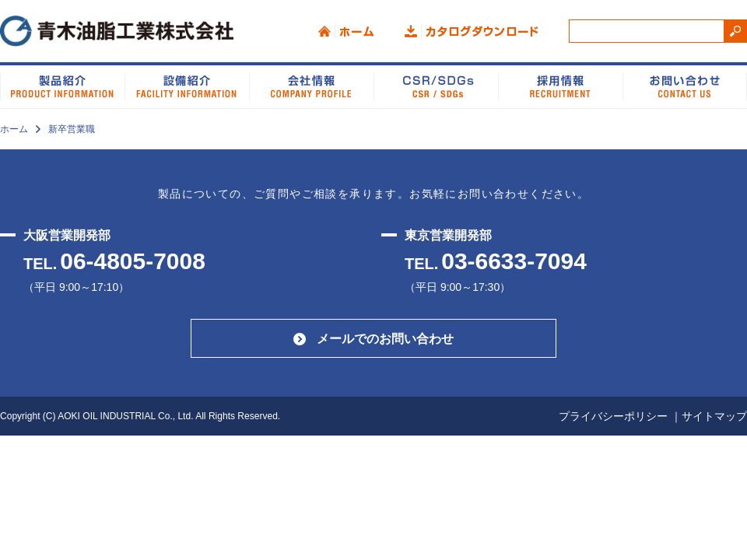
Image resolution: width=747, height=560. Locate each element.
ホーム (346, 31)
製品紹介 (62, 86)
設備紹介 (187, 86)
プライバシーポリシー (613, 416)
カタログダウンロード (471, 31)
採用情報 (560, 86)
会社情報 (311, 86)
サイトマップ (714, 416)
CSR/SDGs (436, 86)
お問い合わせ (685, 86)
